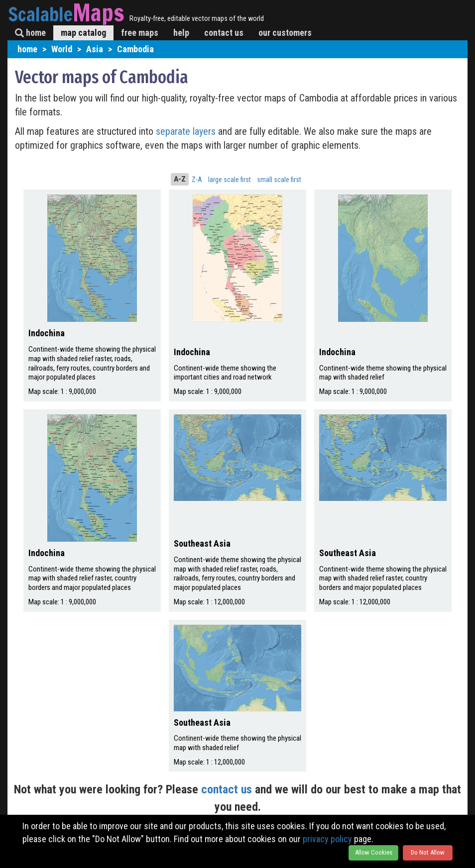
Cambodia (135, 49)
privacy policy (327, 839)
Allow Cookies (374, 852)
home (30, 33)
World (62, 49)
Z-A (197, 180)
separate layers (187, 131)
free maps (140, 33)
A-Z (180, 179)
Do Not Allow (428, 852)
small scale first (279, 180)
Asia (95, 49)
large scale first (230, 180)
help (181, 33)
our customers (285, 33)
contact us (224, 33)
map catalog (83, 33)
